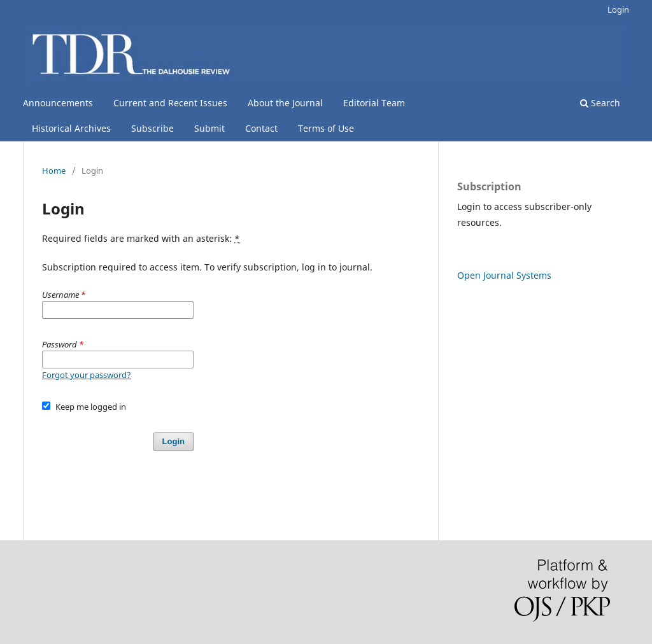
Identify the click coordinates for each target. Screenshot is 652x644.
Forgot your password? (87, 375)
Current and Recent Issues (170, 103)
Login (618, 10)
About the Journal (285, 103)
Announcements (58, 103)
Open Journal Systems (504, 275)
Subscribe (152, 128)
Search (600, 103)
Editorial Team (374, 103)
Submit (209, 128)
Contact (261, 128)
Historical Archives (71, 128)
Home (54, 171)
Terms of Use (326, 128)
